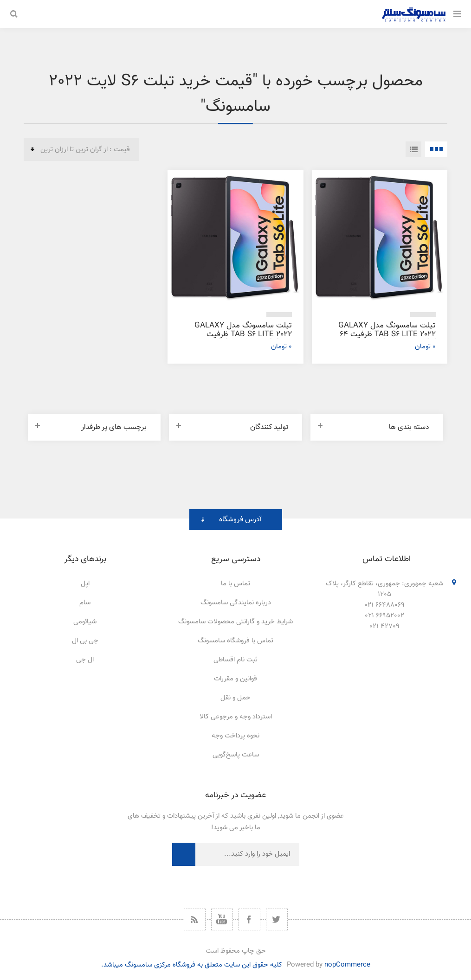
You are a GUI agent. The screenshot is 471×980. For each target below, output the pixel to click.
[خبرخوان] (195, 919)
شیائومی (85, 622)
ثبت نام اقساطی (235, 660)
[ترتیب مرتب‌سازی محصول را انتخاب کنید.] (81, 149)
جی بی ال (85, 641)
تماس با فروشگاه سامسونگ (235, 641)
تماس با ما (235, 584)
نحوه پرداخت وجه (235, 736)
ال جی (85, 660)
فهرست (413, 149)
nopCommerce (347, 965)
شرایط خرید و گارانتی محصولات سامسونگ (235, 622)
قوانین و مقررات (235, 679)
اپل (85, 584)
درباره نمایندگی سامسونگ (236, 603)
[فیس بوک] (249, 919)
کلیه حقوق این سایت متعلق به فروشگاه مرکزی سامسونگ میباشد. (192, 965)
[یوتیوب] (222, 919)
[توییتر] (277, 919)
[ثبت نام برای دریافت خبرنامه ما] (247, 854)
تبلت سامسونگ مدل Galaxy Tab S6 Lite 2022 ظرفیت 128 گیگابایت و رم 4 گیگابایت (243, 334)
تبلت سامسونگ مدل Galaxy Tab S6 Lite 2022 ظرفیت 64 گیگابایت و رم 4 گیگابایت (387, 334)
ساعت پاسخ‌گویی (236, 755)
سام (85, 603)
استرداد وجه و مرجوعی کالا (236, 717)
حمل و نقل (235, 698)
